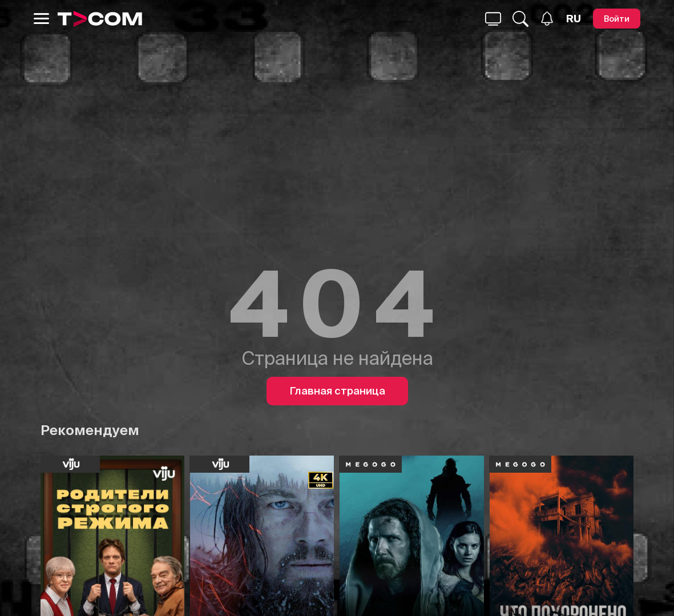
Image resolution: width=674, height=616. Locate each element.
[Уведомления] (547, 19)
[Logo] (100, 19)
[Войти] (617, 19)
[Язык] (574, 19)
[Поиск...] (493, 19)
